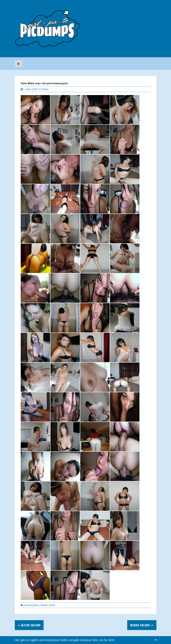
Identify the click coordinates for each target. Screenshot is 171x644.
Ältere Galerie (29, 625)
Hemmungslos (31, 605)
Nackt (52, 605)
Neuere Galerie (142, 625)
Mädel (44, 605)
